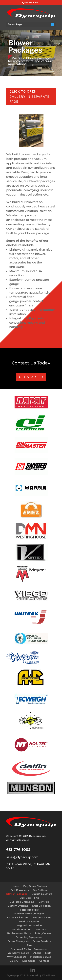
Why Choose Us (17, 957)
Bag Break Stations (35, 886)
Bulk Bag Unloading (22, 902)
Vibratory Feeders (18, 953)
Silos (29, 945)
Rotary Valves (43, 933)
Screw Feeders (42, 941)
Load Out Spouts (29, 921)
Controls (44, 902)
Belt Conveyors (20, 890)
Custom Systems (18, 906)
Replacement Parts (19, 933)
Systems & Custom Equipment (29, 949)
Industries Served (41, 957)
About (37, 953)
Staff (48, 953)
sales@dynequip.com (22, 857)
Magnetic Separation (29, 925)
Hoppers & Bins (42, 918)
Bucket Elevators (42, 894)
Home (15, 886)
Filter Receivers (29, 910)
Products (41, 929)
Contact (44, 961)
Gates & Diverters (18, 918)
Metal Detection (22, 929)
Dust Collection (41, 906)
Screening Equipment (29, 937)
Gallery (14, 961)
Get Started (31, 377)
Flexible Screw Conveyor (29, 914)
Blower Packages (17, 894)
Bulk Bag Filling (29, 898)
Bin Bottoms (41, 890)
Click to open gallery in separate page (29, 97)
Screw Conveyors (18, 941)
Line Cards (29, 961)
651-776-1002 (31, 3)
